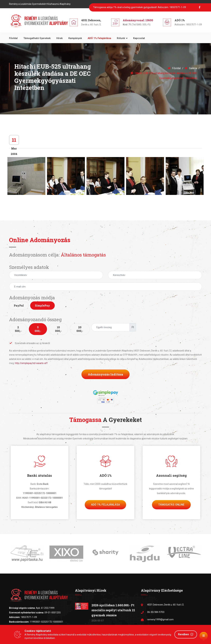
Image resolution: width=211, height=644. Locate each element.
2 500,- (18, 329)
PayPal (19, 305)
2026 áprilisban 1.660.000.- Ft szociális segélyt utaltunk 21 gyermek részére (113, 610)
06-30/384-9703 (156, 612)
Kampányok (75, 38)
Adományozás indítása (105, 374)
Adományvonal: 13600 (138, 20)
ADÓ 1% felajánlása (99, 38)
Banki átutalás (40, 475)
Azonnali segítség (171, 475)
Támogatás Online (171, 505)
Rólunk (121, 38)
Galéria (191, 68)
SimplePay (42, 305)
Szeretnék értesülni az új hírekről (30, 343)
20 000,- (80, 329)
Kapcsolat (139, 38)
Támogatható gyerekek (37, 38)
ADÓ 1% (105, 475)
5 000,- (38, 329)
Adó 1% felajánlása (105, 505)
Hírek (60, 38)
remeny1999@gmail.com (160, 619)
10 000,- (58, 329)
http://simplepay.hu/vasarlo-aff (31, 363)
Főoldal (13, 38)
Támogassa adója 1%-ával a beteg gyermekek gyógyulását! (140, 7)
